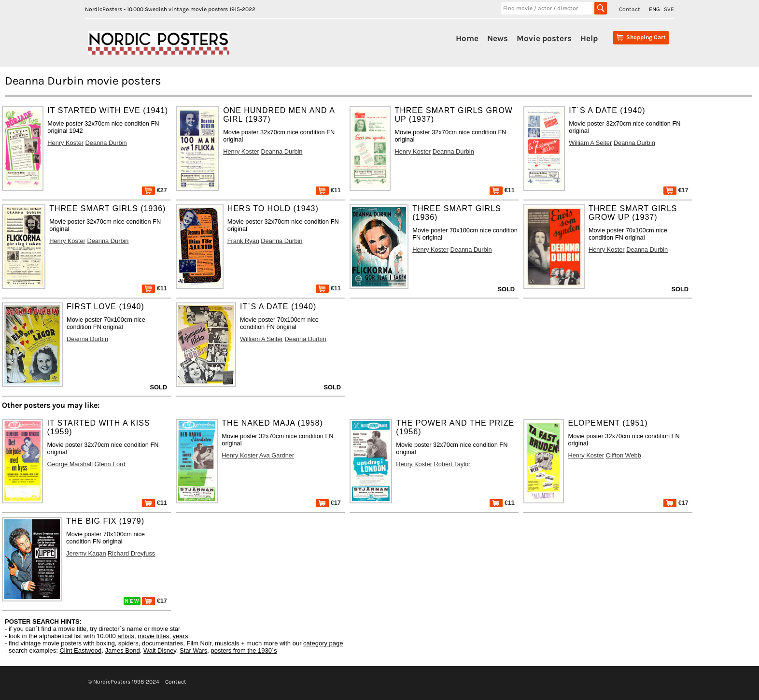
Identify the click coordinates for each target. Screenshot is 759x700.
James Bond (122, 650)
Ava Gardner (277, 455)
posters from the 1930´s (244, 650)
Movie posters (544, 38)
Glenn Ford (110, 464)
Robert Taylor (452, 464)
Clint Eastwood (80, 650)
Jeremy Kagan (86, 553)
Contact (630, 9)
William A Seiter (590, 143)
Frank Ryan (243, 241)
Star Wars (193, 650)
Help (589, 38)
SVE (669, 9)
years (181, 636)
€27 (155, 190)
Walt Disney (160, 650)
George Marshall (70, 464)
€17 (676, 190)
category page (323, 643)
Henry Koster (65, 143)
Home (467, 38)
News (498, 38)
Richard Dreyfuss (131, 553)
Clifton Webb (624, 455)
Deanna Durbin (106, 143)
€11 (328, 190)
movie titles (153, 636)
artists (126, 636)
